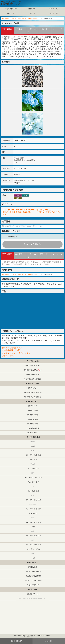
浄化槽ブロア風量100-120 (33, 580)
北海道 (33, 446)
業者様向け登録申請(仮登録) (33, 392)
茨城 (29, 482)
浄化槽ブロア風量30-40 (33, 572)
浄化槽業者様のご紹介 (11, 350)
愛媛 (35, 536)
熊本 (33, 549)
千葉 (40, 477)
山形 (31, 460)
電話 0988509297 (16, 641)
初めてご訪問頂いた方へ (33, 366)
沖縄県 (30, 19)
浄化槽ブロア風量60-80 (33, 576)
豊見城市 (36, 19)
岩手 (31, 455)
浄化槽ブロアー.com (33, 594)
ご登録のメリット (54, 9)
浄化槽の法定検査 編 (33, 428)
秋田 (40, 455)
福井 (38, 491)
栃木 (33, 482)
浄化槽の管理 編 (33, 424)
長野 (33, 469)
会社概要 (19, 29)
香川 (31, 536)
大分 (28, 549)
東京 (26, 477)
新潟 (29, 469)
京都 (35, 509)
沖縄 (33, 558)
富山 (29, 491)
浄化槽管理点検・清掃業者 (33, 379)
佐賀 (31, 545)
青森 (27, 455)
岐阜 (31, 500)
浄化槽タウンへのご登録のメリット (17, 353)
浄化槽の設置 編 (33, 419)
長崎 (40, 545)
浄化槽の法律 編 (33, 415)
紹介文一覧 (11, 13)
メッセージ (57, 29)
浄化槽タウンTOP (11, 9)
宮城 (35, 455)
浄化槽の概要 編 (33, 410)
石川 (33, 491)
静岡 (35, 500)
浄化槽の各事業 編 (33, 433)
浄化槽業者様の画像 (33, 374)
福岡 (27, 545)
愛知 (27, 500)
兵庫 (31, 509)
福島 (35, 460)
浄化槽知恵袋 (33, 567)
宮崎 (35, 545)
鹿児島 (38, 549)
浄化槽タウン (12, 4)
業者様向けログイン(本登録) (33, 397)
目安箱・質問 (54, 13)
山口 (33, 527)
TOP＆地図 (7, 29)
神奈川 (31, 477)
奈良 (30, 513)
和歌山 (35, 513)
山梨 (38, 469)
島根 (31, 522)
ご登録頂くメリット (33, 388)
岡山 (35, 522)
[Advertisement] (32, 311)
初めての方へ (32, 9)
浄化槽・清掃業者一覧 (19, 19)
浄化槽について (33, 406)
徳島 (27, 536)
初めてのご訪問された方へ (13, 348)
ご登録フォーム (53, 284)
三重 (40, 500)
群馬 (38, 482)
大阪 (27, 509)
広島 (40, 522)
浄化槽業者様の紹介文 (31, 370)
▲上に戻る (49, 641)
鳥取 (27, 522)
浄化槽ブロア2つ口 (33, 585)
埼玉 (36, 477)
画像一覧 (32, 13)
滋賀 (40, 509)
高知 (40, 536)
